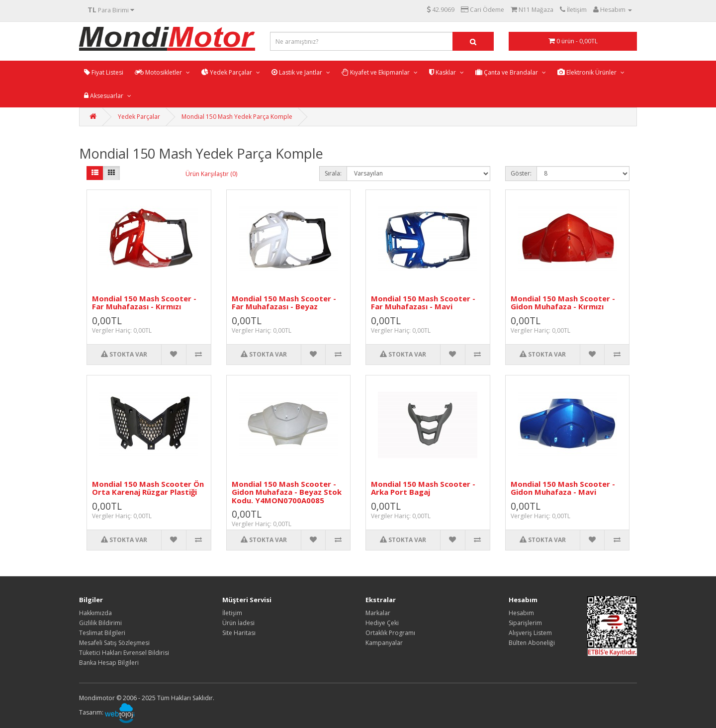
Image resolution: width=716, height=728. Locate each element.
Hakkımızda (95, 613)
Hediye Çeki (382, 623)
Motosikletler (159, 72)
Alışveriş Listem (530, 633)
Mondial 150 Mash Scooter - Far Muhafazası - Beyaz (284, 303)
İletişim (232, 613)
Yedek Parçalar (227, 72)
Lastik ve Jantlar (298, 72)
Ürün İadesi (238, 623)
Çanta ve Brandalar (507, 72)
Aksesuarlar (104, 96)
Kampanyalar (384, 643)
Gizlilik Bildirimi (100, 623)
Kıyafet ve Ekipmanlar (376, 72)
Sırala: (333, 173)
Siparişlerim (525, 623)
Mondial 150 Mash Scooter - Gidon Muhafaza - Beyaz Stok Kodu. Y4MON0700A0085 (287, 492)
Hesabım (521, 613)
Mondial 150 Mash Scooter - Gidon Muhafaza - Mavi (563, 488)
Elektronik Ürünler (588, 72)
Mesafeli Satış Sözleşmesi (114, 643)
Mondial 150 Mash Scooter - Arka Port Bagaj (423, 488)
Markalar (378, 613)
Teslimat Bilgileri (102, 633)
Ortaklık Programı (390, 633)
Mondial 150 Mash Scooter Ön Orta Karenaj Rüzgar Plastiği (148, 488)
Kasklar (443, 72)
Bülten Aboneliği (532, 643)
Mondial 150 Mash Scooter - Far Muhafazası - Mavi (423, 303)
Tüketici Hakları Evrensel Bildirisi (124, 653)
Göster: (521, 173)
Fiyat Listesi (104, 72)
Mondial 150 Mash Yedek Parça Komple (237, 117)
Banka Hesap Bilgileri (109, 663)
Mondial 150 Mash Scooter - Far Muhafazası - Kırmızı (144, 303)
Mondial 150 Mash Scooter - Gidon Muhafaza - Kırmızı (563, 303)
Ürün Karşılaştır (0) (211, 174)
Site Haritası (239, 633)
